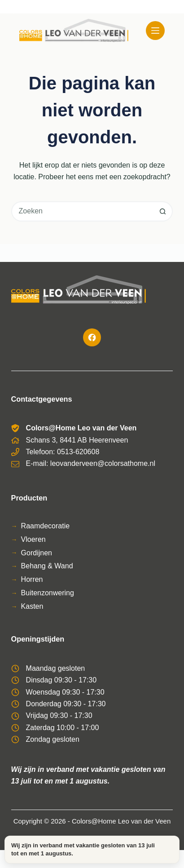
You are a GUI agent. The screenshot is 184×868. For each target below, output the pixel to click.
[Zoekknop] (163, 211)
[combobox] (83, 211)
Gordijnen (37, 553)
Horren (32, 579)
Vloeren (33, 539)
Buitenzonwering (48, 593)
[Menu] (155, 31)
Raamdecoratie (46, 526)
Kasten (32, 606)
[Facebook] (92, 337)
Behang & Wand (47, 566)
